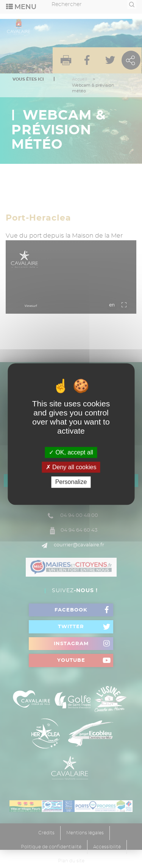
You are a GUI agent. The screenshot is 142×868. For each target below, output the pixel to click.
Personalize (71, 482)
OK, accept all (71, 452)
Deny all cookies (71, 467)
